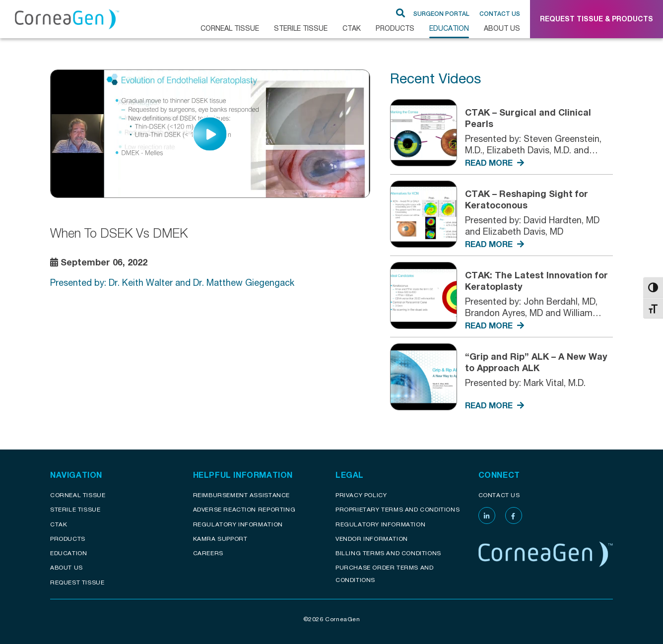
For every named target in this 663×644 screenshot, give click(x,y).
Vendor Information (372, 539)
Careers (208, 553)
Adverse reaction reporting (244, 509)
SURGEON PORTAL (441, 14)
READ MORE (495, 162)
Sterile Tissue (301, 28)
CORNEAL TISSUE (230, 28)
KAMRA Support (220, 539)
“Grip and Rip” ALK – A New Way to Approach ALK (536, 362)
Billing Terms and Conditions (388, 553)
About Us (502, 28)
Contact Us (500, 14)
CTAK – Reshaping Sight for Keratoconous (527, 199)
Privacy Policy (361, 495)
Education (449, 28)
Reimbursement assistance (241, 495)
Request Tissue (77, 582)
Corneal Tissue (78, 495)
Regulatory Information (238, 524)
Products (395, 28)
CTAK (352, 28)
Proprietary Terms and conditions (398, 509)
